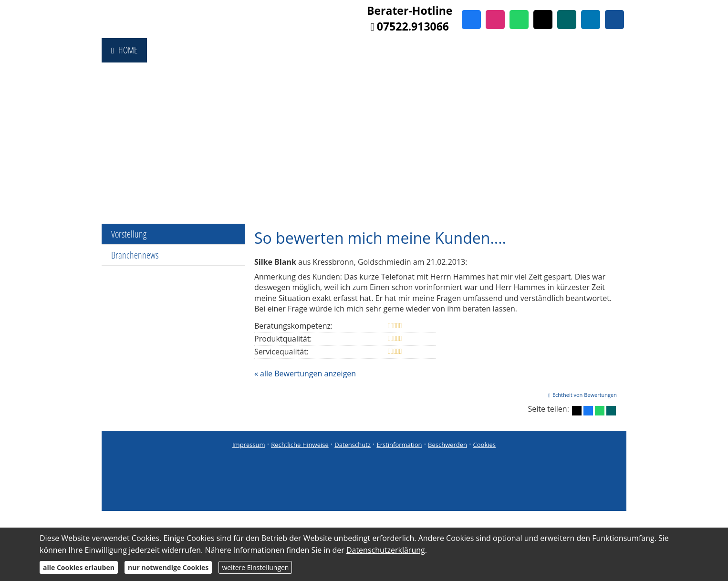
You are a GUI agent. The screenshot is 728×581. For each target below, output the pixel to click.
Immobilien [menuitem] (455, 50)
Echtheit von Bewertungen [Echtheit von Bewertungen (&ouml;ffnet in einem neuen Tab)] (585, 395)
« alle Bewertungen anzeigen (305, 373)
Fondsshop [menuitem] (176, 50)
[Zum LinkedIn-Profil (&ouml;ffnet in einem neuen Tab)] (591, 20)
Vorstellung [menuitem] (129, 234)
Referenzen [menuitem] (512, 50)
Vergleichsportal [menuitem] (244, 50)
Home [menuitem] (124, 50)
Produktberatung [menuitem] (323, 50)
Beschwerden (447, 445)
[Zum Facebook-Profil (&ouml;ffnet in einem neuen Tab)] (471, 20)
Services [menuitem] (563, 50)
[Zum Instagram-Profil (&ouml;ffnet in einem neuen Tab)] (495, 20)
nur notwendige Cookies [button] (168, 567)
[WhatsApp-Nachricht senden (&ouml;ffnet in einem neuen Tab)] (519, 20)
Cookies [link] (484, 445)
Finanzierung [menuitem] (394, 50)
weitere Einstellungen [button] (255, 567)
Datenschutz (353, 445)
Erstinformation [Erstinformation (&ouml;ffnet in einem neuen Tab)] (399, 445)
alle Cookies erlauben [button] (79, 567)
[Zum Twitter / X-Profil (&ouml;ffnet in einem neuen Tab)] (543, 20)
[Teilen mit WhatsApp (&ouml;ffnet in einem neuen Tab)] (600, 411)
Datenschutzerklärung (386, 550)
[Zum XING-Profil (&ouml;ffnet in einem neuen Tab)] (567, 20)
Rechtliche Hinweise (300, 445)
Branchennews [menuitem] (135, 255)
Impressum (249, 445)
